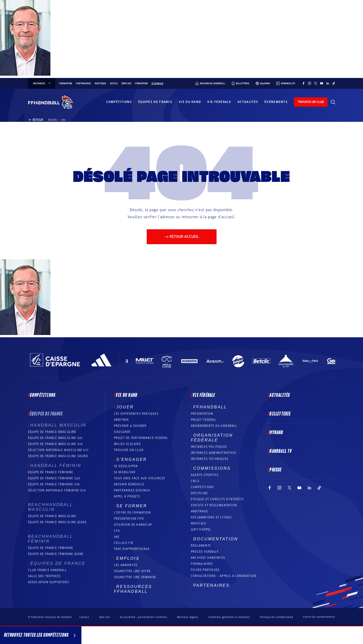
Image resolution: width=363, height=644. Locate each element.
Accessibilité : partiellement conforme (143, 617)
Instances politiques (209, 447)
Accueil (53, 120)
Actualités (248, 102)
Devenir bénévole (129, 484)
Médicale (199, 523)
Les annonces (126, 565)
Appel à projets (127, 496)
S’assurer (122, 432)
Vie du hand (190, 102)
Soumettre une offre (132, 571)
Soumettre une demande (135, 577)
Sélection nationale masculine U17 (58, 450)
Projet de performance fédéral (141, 438)
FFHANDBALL (210, 407)
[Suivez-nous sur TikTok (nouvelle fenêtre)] (334, 83)
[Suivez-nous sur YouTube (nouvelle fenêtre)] (322, 83)
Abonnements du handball (214, 426)
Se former (132, 506)
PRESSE (276, 470)
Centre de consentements (319, 617)
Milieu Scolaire (127, 444)
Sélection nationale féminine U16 (57, 490)
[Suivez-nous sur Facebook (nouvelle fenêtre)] (304, 83)
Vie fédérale (219, 102)
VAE (117, 537)
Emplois (126, 83)
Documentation (216, 539)
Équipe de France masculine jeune (57, 522)
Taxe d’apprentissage (132, 549)
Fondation (141, 83)
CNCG (195, 481)
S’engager (131, 459)
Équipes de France (155, 102)
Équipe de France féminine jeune (56, 554)
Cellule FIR (124, 543)
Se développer (126, 466)
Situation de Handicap (133, 525)
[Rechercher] (333, 102)
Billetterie (280, 414)
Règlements (201, 546)
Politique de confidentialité (276, 617)
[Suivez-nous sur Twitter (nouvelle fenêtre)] (316, 83)
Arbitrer (122, 420)
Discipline (199, 493)
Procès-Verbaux (205, 552)
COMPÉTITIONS (202, 487)
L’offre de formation (132, 513)
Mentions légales (188, 617)
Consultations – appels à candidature (224, 576)
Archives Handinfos (208, 558)
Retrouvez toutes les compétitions (41, 636)
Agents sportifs (205, 475)
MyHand (276, 433)
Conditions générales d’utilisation (229, 617)
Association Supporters (49, 582)
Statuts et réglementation (214, 505)
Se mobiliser (125, 472)
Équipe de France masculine (52, 432)
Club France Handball (48, 570)
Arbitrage (199, 511)
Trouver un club (129, 450)
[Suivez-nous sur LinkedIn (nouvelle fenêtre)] (328, 83)
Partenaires (83, 83)
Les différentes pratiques (136, 414)
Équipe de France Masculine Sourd (58, 456)
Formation (66, 83)
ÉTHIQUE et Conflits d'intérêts (217, 499)
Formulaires (202, 564)
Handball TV (281, 451)
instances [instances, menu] (42, 83)
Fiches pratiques (205, 570)
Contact (84, 617)
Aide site (104, 617)
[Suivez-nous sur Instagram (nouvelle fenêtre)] (310, 83)
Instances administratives (214, 453)
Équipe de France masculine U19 (55, 444)
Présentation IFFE (129, 519)
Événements (276, 102)
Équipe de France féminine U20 (54, 478)
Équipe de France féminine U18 (54, 484)
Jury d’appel (201, 529)
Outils (114, 83)
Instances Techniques (210, 459)
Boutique (100, 83)
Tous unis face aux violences (140, 478)
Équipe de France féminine (51, 472)
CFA (117, 531)
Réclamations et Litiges (211, 517)
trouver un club (311, 102)
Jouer (125, 407)
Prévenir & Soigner (130, 426)
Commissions (212, 468)
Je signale (157, 83)
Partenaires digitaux (132, 490)
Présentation (202, 414)
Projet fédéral (204, 420)
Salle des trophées (44, 576)
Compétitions (119, 102)
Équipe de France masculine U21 (55, 438)
